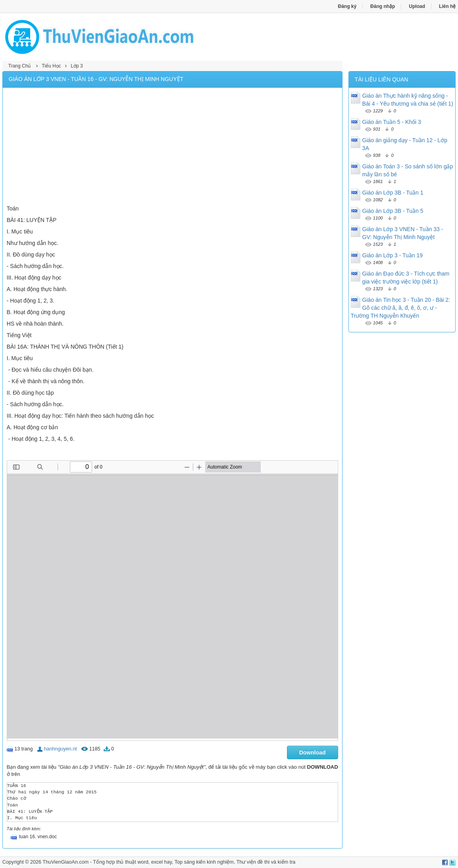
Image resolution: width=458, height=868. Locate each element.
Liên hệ (447, 6)
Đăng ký (347, 6)
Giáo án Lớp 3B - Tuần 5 (393, 211)
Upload (417, 6)
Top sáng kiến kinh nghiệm (204, 862)
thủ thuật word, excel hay (144, 862)
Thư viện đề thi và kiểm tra (266, 862)
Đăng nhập (383, 6)
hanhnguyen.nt (60, 749)
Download (313, 752)
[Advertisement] (172, 147)
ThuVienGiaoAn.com (65, 862)
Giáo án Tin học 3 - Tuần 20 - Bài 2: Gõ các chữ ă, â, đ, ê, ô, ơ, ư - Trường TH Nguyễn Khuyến (400, 308)
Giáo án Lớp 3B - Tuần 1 (393, 193)
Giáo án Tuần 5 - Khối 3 (392, 122)
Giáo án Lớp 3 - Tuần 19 (393, 255)
